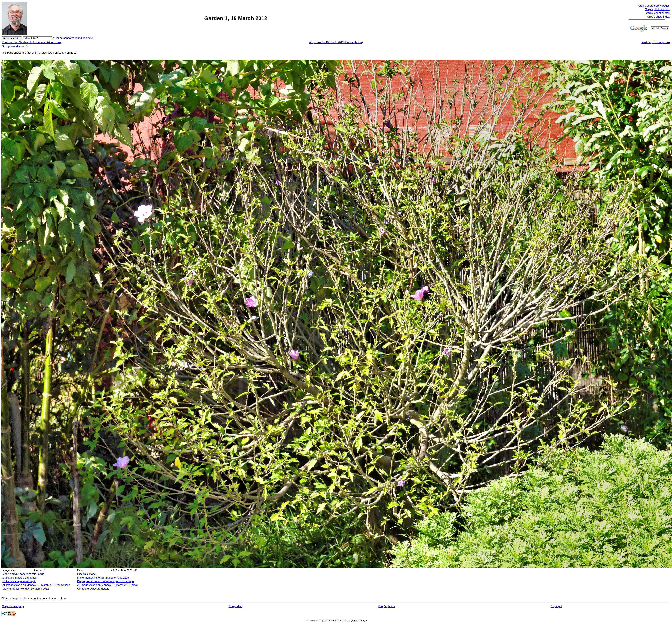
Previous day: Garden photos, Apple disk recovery (32, 42)
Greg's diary (236, 606)
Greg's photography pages (654, 6)
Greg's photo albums (657, 9)
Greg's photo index (658, 17)
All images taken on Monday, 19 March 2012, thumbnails (36, 585)
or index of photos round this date (73, 38)
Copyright (556, 606)
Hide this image (87, 574)
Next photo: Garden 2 (15, 46)
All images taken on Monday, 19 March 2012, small (108, 585)
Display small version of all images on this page (106, 581)
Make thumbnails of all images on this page (103, 578)
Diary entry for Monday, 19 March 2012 (26, 589)
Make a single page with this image (23, 574)
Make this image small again (19, 581)
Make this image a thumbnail (19, 578)
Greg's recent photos (657, 13)
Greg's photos (387, 606)
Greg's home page (13, 606)
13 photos (41, 53)
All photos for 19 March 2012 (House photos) (336, 42)
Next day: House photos (656, 42)
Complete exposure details (93, 589)
